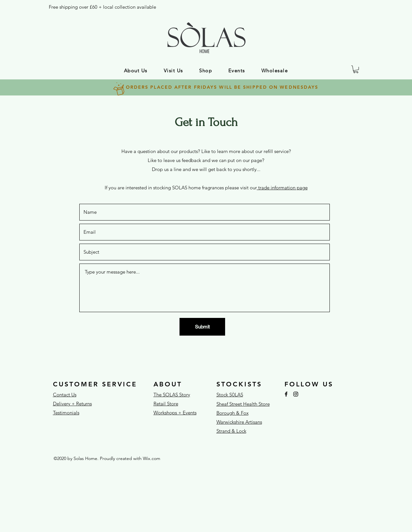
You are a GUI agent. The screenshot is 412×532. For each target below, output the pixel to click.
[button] (136, 71)
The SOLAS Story (172, 395)
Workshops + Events (175, 413)
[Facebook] (286, 394)
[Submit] (202, 327)
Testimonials (66, 413)
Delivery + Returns (72, 404)
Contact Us (65, 395)
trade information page (282, 188)
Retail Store (166, 404)
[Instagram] (296, 394)
